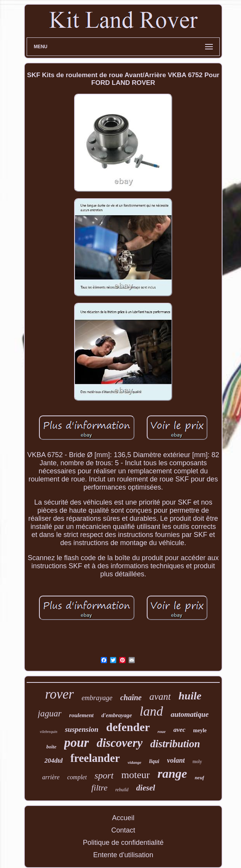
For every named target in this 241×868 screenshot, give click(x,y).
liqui (154, 761)
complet (77, 777)
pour (76, 743)
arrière (51, 777)
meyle (200, 730)
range (172, 773)
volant (176, 760)
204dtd (53, 761)
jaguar (50, 713)
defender (128, 727)
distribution (175, 744)
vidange (134, 762)
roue (162, 731)
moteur (136, 775)
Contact (123, 830)
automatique (190, 714)
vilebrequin (48, 732)
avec (179, 730)
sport (104, 775)
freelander (95, 758)
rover (60, 694)
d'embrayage (116, 715)
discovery (120, 743)
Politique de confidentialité (123, 843)
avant (160, 697)
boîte (51, 747)
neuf (199, 778)
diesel (146, 788)
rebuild (122, 790)
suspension (82, 729)
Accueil (123, 818)
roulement (81, 715)
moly (197, 762)
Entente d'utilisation (123, 855)
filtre (99, 788)
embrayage (97, 698)
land (151, 711)
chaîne (131, 697)
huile (190, 696)
